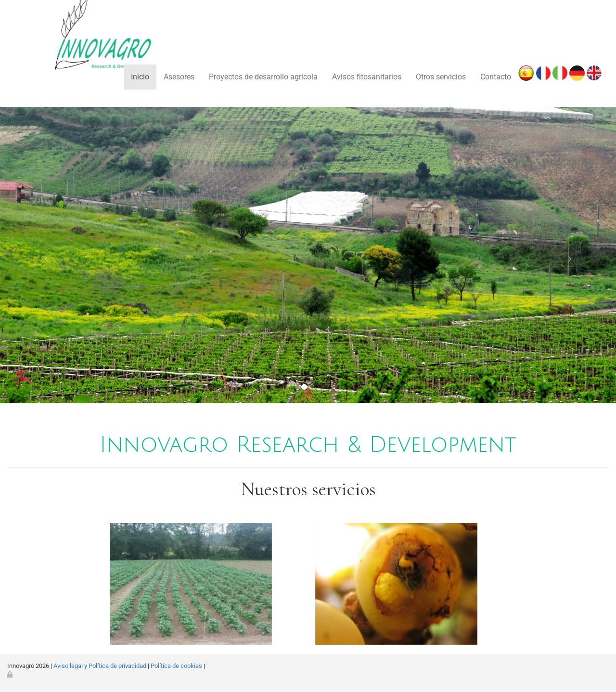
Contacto (496, 77)
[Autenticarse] (11, 674)
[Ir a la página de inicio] (79, 53)
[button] (46, 255)
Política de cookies (176, 666)
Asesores (179, 77)
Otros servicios (441, 77)
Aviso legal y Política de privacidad (100, 666)
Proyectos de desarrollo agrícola (263, 77)
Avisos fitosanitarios (367, 77)
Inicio (140, 77)
